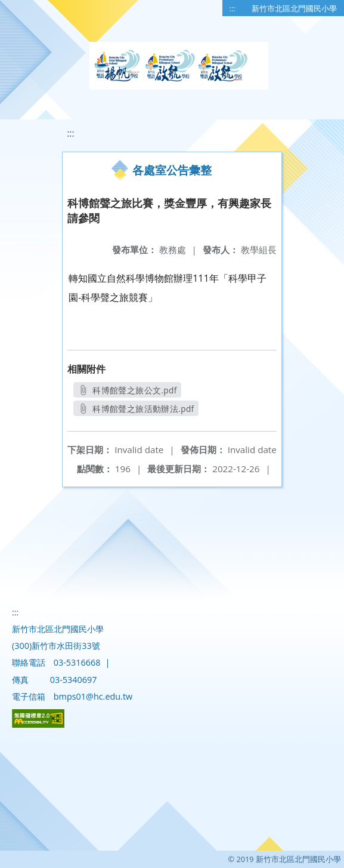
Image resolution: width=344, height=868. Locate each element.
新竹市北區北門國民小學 (294, 8)
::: (233, 8)
